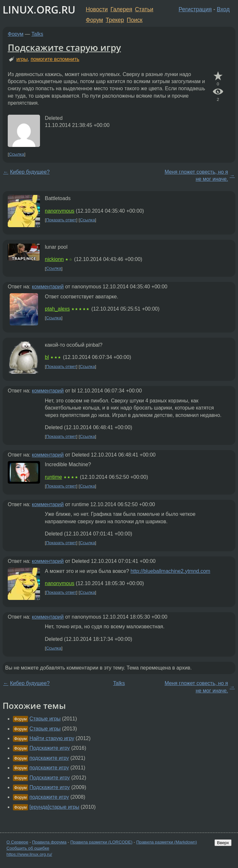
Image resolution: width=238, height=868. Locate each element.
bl (47, 357)
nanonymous (60, 211)
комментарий (48, 287)
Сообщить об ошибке (28, 848)
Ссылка (17, 154)
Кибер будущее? (30, 172)
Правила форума (50, 842)
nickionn (54, 259)
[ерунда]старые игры (54, 807)
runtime (53, 477)
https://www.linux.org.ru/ (29, 854)
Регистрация (195, 9)
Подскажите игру (50, 748)
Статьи (144, 9)
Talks (37, 34)
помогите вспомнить (55, 59)
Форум (94, 20)
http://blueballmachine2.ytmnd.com (170, 571)
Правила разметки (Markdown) (166, 842)
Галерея (121, 9)
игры (22, 59)
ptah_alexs (57, 309)
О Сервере (17, 842)
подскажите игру (49, 758)
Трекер (115, 20)
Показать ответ (61, 220)
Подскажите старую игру (64, 47)
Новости (97, 9)
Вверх (223, 843)
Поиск (135, 20)
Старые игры (45, 719)
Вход (223, 9)
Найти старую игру (52, 738)
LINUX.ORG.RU (39, 10)
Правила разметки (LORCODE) (101, 842)
